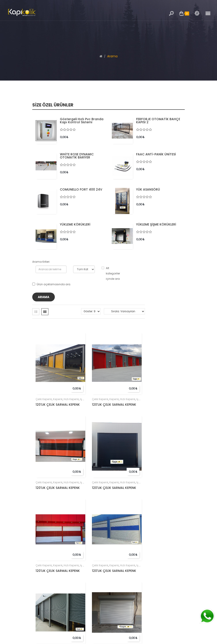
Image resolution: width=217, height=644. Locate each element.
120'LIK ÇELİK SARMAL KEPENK (58, 405)
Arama (197, 13)
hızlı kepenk (71, 399)
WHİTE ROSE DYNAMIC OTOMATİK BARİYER (77, 156)
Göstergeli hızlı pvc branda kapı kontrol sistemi (82, 121)
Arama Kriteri (41, 262)
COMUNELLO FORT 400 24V (81, 189)
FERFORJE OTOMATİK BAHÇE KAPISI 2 (158, 121)
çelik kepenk (44, 399)
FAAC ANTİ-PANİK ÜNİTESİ (156, 154)
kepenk (58, 399)
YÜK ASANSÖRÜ (148, 189)
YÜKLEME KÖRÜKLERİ (75, 224)
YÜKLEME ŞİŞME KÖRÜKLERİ (156, 224)
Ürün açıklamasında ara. (52, 284)
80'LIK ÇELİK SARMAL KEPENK (113, 591)
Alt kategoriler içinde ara (111, 273)
